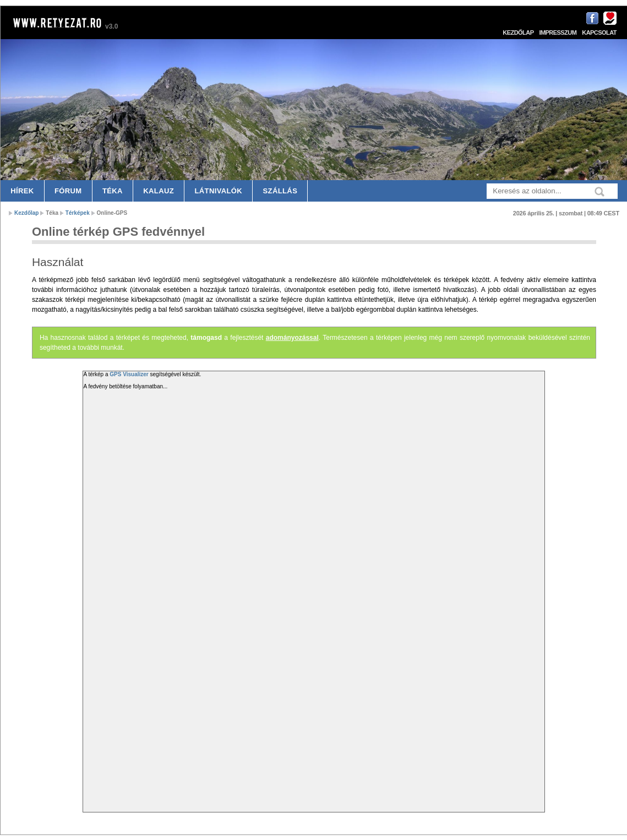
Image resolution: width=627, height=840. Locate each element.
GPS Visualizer (129, 374)
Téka (113, 191)
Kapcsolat (599, 32)
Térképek (78, 213)
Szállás (280, 191)
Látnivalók (218, 191)
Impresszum (558, 32)
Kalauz (159, 191)
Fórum (68, 191)
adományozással (292, 338)
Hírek (22, 191)
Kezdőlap (518, 32)
